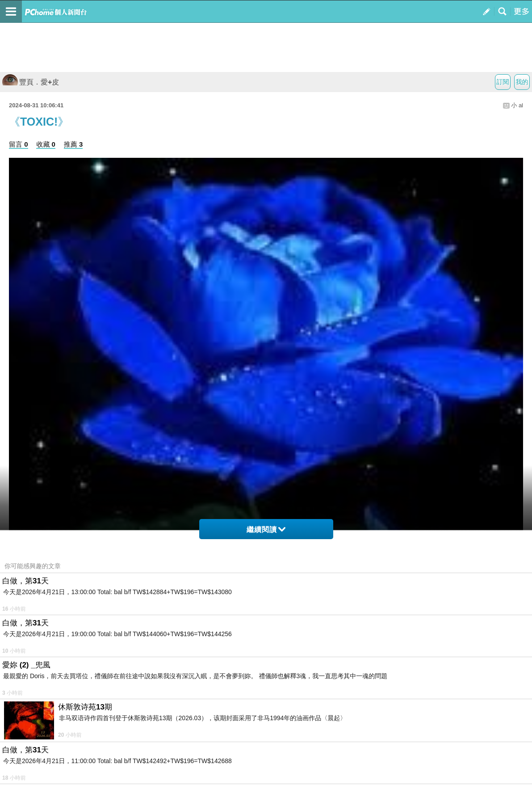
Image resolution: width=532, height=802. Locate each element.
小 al (517, 105)
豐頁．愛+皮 (31, 82)
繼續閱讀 (266, 530)
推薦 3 (73, 144)
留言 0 (19, 144)
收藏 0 (46, 144)
